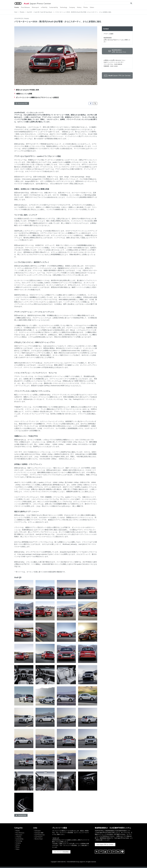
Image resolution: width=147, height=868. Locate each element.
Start (16, 12)
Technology (63, 7)
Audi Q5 (29, 12)
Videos (92, 7)
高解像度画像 (22, 815)
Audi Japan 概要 (39, 833)
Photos (86, 7)
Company (72, 7)
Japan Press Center (37, 4)
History (79, 7)
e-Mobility (44, 7)
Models (17, 7)
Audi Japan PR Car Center (105, 844)
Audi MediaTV (38, 837)
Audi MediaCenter (40, 835)
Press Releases (25, 7)
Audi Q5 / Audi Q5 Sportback (43, 12)
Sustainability (54, 7)
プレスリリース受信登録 (61, 852)
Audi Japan (38, 831)
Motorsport (35, 7)
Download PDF (23, 103)
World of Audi (38, 839)
